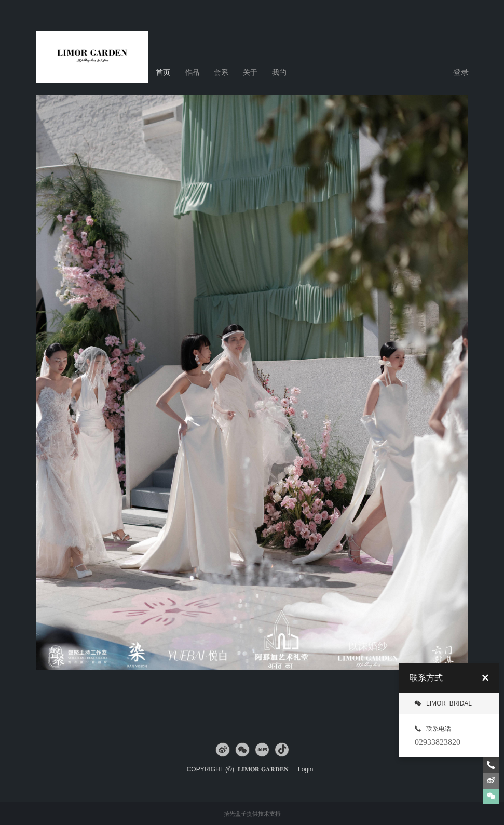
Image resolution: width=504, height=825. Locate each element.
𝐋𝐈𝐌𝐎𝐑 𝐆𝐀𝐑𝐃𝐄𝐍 (266, 769)
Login (305, 769)
